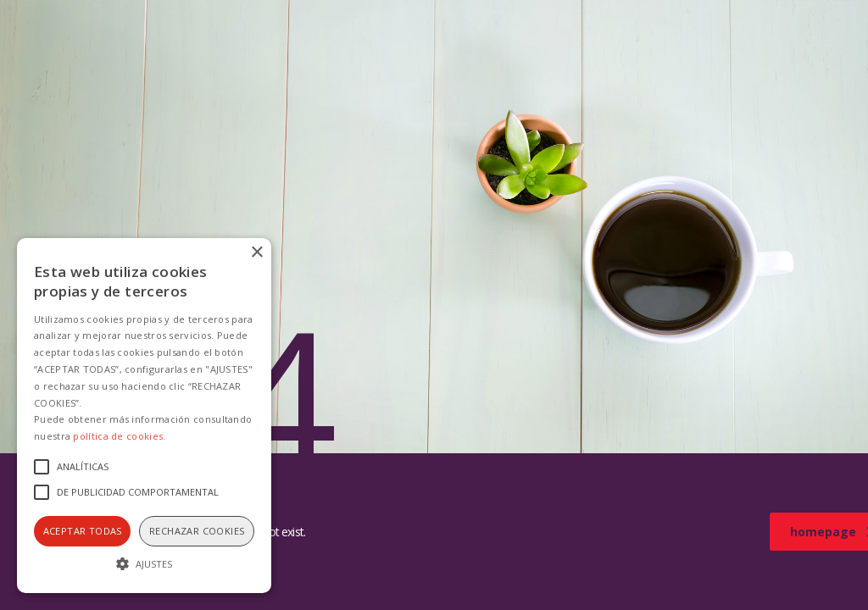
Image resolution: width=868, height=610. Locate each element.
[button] (144, 563)
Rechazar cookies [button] (197, 531)
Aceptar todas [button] (83, 531)
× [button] (256, 253)
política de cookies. (119, 436)
